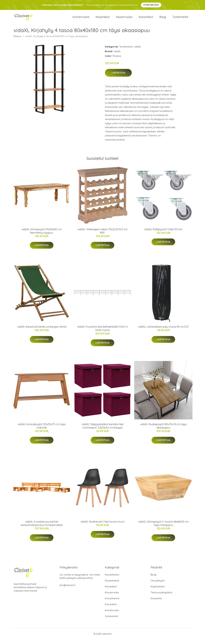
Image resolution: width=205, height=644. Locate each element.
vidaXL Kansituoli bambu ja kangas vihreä (42, 331)
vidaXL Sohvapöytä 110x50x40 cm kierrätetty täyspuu (42, 236)
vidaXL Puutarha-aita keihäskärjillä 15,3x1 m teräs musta (102, 333)
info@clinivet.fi (67, 590)
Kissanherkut (112, 579)
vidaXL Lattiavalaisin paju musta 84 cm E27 (163, 331)
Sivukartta (156, 603)
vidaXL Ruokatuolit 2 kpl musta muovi (102, 526)
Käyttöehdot (158, 591)
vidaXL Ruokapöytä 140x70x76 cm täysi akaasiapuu (163, 430)
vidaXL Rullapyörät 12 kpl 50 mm (163, 234)
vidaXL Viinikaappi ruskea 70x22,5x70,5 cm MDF (102, 236)
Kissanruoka (124, 19)
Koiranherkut (112, 603)
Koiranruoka (81, 19)
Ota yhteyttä (158, 585)
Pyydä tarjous (151, 5)
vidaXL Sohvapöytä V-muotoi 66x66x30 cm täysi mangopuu (163, 528)
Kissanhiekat (112, 585)
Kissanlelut (103, 19)
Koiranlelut (146, 19)
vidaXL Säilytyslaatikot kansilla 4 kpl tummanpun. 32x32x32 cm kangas (103, 430)
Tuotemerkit (180, 19)
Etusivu (17, 41)
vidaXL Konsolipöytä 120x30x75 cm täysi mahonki (42, 430)
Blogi (163, 19)
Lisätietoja (118, 77)
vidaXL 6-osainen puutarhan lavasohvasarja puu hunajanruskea (42, 528)
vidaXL (137, 51)
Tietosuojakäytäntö (162, 597)
